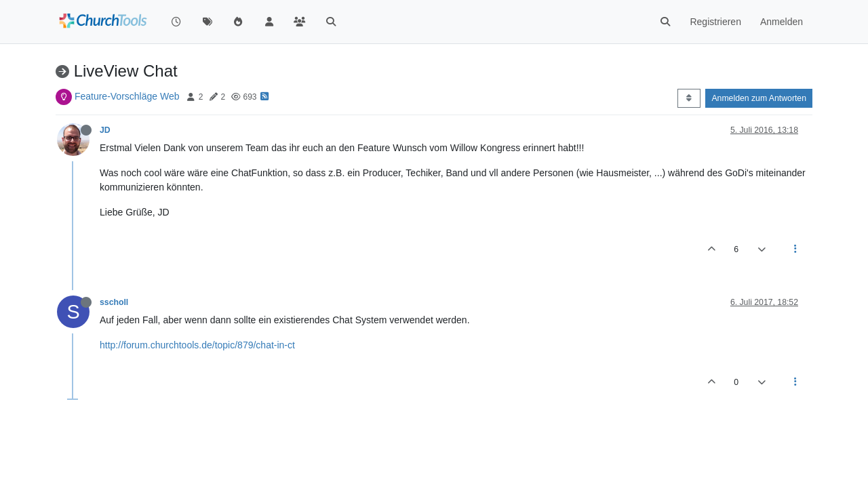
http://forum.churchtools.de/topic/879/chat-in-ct (197, 345)
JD (105, 130)
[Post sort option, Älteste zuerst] (689, 98)
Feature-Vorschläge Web (127, 96)
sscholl (114, 302)
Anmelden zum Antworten (759, 98)
